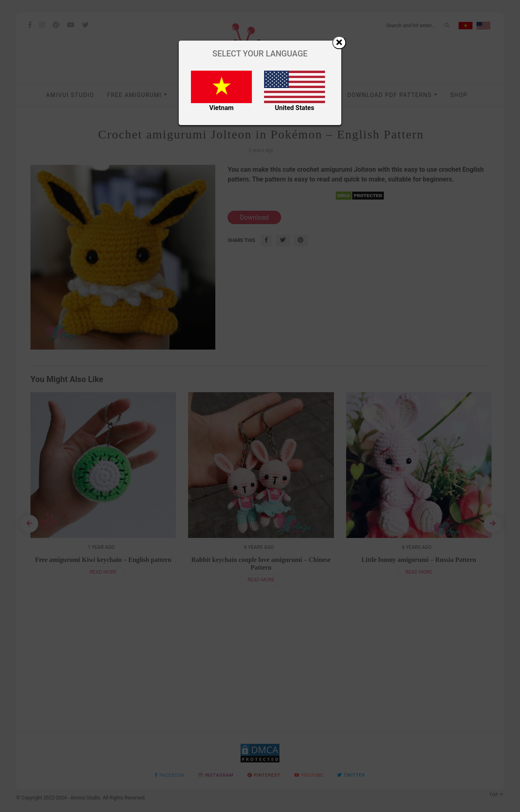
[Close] (339, 43)
